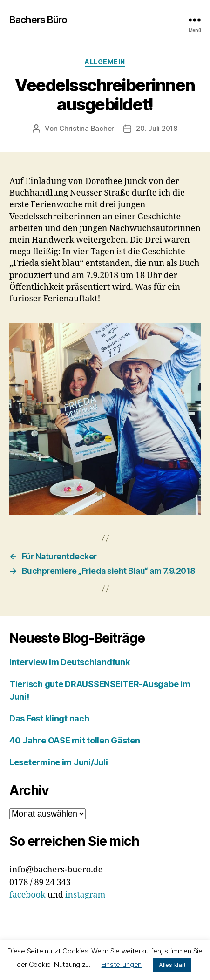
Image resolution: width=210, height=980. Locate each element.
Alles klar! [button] (172, 965)
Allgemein (105, 62)
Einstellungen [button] (122, 964)
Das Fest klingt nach (49, 718)
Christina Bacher (87, 128)
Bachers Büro (38, 20)
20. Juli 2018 (157, 128)
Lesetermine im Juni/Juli (59, 762)
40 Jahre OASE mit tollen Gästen (75, 740)
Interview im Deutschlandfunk (69, 662)
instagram (85, 895)
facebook (27, 895)
